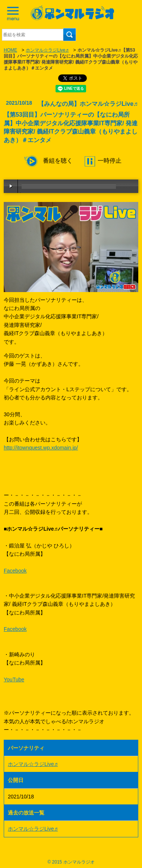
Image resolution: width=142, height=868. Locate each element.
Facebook (15, 571)
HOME (10, 50)
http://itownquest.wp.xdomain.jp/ (41, 448)
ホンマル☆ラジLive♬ (47, 50)
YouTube (14, 680)
